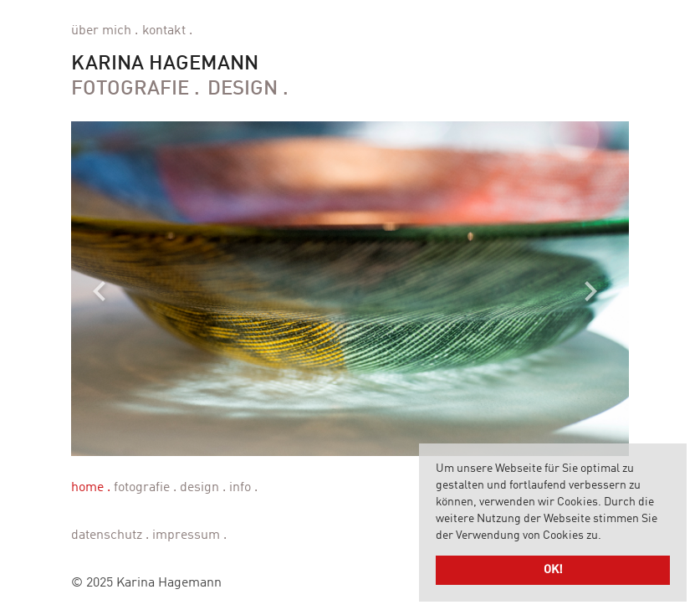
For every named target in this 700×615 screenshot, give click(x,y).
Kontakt (164, 31)
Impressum (186, 536)
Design (243, 90)
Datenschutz (107, 536)
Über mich (101, 31)
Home (87, 488)
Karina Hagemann (165, 64)
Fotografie (130, 90)
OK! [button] (553, 570)
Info (240, 488)
